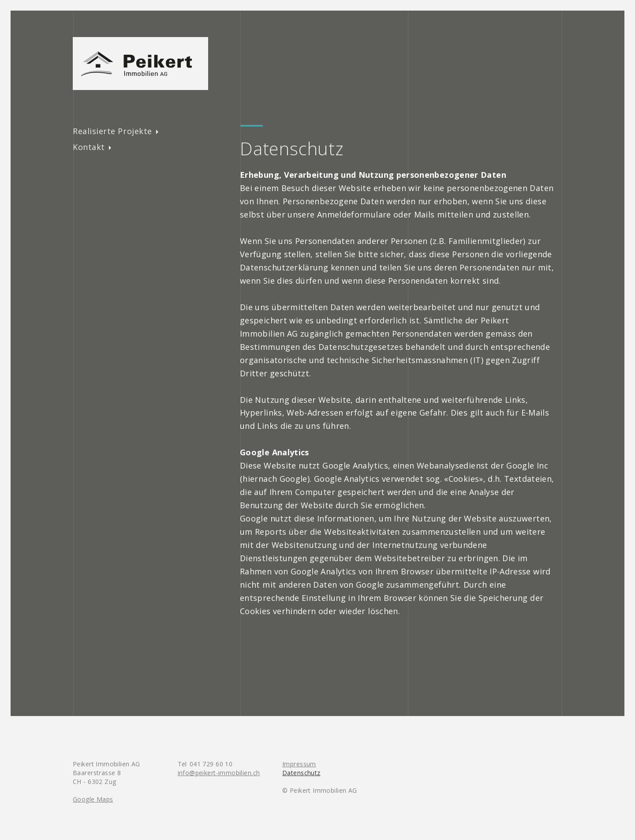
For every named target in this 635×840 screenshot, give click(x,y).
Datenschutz (301, 773)
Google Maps (93, 799)
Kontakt (89, 147)
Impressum (299, 764)
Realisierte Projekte (112, 131)
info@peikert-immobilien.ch (219, 773)
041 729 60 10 (211, 764)
